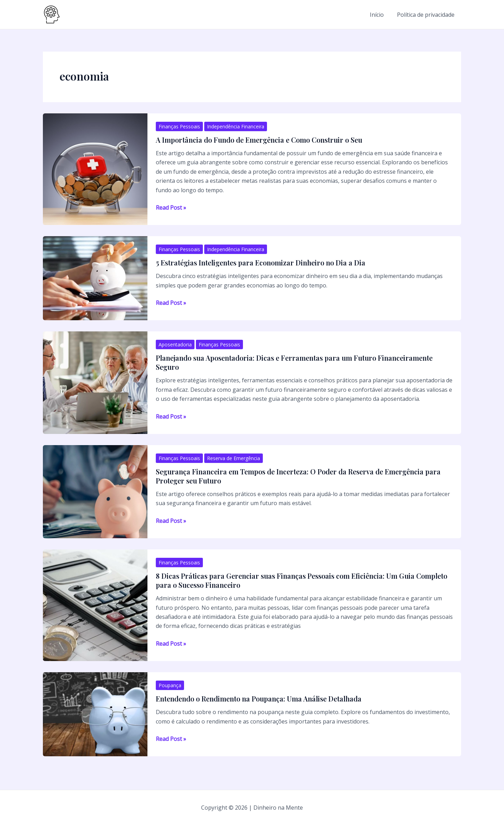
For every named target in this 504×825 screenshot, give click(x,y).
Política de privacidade (427, 15)
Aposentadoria (175, 344)
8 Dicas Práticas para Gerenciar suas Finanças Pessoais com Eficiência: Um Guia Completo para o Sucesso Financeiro (301, 580)
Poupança (170, 685)
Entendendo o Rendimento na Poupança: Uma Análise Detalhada (259, 699)
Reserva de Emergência (234, 458)
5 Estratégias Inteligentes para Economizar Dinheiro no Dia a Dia (261, 262)
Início (380, 15)
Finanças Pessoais (179, 126)
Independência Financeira (236, 126)
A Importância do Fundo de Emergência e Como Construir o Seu (259, 140)
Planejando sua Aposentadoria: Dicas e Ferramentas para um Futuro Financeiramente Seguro (294, 362)
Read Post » (171, 208)
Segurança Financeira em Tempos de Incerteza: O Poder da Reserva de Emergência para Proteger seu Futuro (298, 476)
